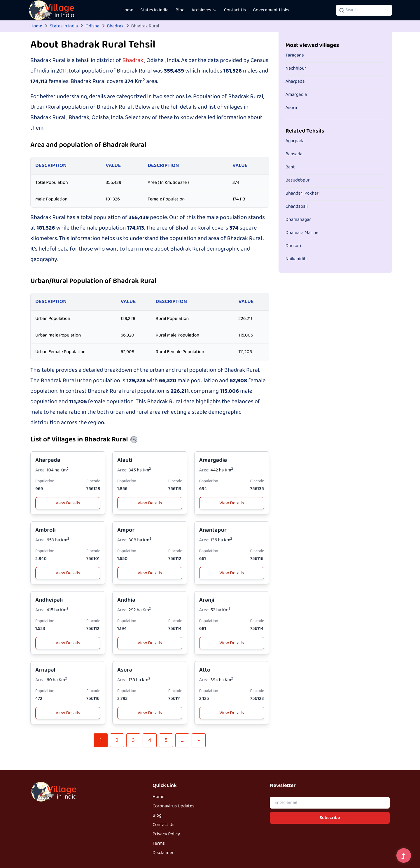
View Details (68, 503)
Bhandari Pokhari (303, 193)
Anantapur (213, 530)
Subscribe (330, 818)
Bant (290, 167)
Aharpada (48, 460)
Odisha (92, 26)
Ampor (126, 530)
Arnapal (45, 670)
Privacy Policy (166, 834)
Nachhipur (296, 68)
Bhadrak (115, 26)
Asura (125, 670)
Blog (180, 10)
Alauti (125, 460)
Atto (205, 670)
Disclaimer (163, 853)
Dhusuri (293, 246)
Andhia (126, 600)
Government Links (271, 10)
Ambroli (45, 530)
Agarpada (295, 141)
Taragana (295, 55)
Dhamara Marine (302, 233)
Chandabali (297, 207)
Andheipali (49, 600)
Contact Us (235, 10)
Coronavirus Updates (173, 806)
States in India (64, 26)
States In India (154, 10)
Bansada (294, 154)
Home (127, 10)
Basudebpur (298, 180)
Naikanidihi (297, 259)
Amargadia (213, 460)
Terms (159, 844)
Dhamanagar (298, 220)
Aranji (207, 600)
